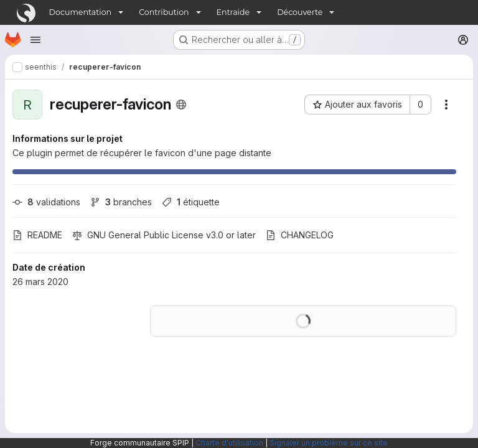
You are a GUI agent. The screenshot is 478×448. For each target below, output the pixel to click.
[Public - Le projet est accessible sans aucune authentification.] (181, 105)
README (37, 235)
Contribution (164, 12)
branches (121, 202)
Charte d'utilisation (229, 443)
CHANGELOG (300, 235)
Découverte (300, 12)
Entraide (233, 12)
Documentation (81, 12)
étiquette (191, 202)
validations (46, 202)
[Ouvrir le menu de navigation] (35, 40)
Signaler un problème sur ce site (329, 443)
